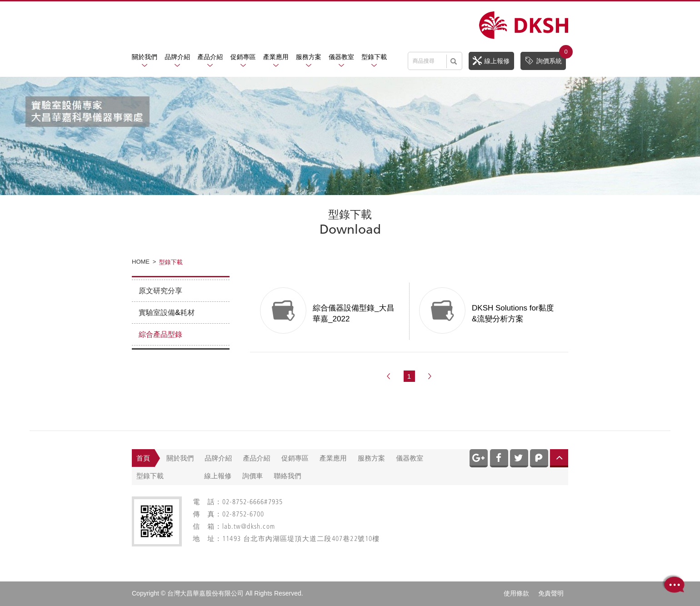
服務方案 (309, 57)
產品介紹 (210, 57)
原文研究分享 (160, 291)
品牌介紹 (177, 57)
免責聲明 (551, 593)
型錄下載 (374, 57)
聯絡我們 (288, 476)
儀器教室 (341, 57)
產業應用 (276, 57)
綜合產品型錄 (160, 334)
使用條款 (516, 593)
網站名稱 (524, 25)
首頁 (143, 458)
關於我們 (145, 57)
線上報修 (491, 60)
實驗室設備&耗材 (167, 313)
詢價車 (252, 476)
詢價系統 (545, 58)
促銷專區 (243, 57)
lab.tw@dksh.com (249, 527)
